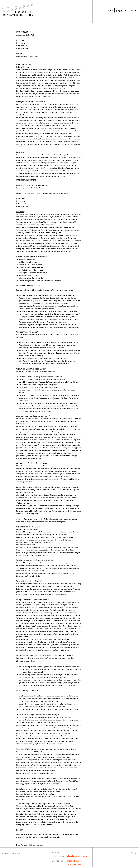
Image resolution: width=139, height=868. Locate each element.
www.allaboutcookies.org (25, 492)
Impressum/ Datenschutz (11, 853)
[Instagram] (132, 853)
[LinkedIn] (135, 853)
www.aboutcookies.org (67, 490)
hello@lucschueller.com (36, 845)
